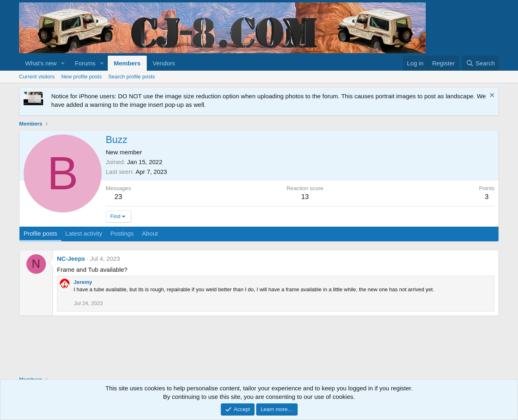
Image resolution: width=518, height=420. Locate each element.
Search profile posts (132, 77)
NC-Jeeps (71, 259)
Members (127, 63)
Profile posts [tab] (40, 233)
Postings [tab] (122, 233)
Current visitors (37, 77)
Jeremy (83, 282)
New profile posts (81, 77)
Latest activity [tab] (84, 233)
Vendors (164, 63)
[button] (63, 63)
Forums (85, 63)
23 (119, 197)
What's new (41, 63)
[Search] (480, 63)
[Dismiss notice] (491, 96)
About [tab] (150, 233)
